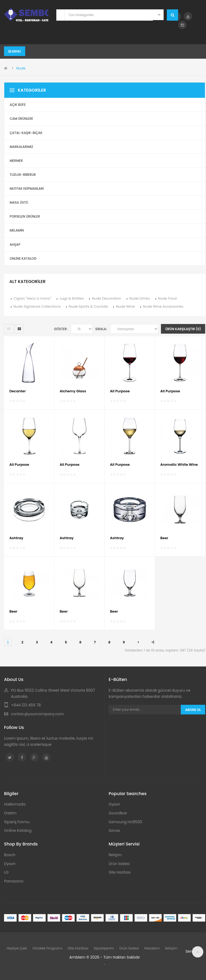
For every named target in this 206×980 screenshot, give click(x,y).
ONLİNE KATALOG (23, 258)
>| (153, 642)
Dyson (114, 804)
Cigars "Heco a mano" (32, 298)
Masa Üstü (19, 202)
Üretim (10, 813)
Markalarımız (21, 147)
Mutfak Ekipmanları (27, 189)
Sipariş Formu (17, 822)
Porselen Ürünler (25, 216)
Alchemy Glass (73, 391)
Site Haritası (120, 872)
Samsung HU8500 (125, 822)
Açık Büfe (18, 105)
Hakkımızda (15, 804)
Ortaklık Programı (47, 948)
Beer (164, 538)
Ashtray (16, 538)
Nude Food (167, 298)
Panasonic (14, 881)
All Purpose (120, 391)
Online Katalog (18, 830)
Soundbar (118, 813)
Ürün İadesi (119, 864)
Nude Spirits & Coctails (88, 306)
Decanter (18, 391)
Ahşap (15, 245)
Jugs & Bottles (71, 298)
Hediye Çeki (17, 948)
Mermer (16, 161)
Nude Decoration (106, 298)
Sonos (114, 830)
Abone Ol (193, 710)
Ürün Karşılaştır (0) (183, 329)
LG (6, 872)
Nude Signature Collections (37, 306)
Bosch (10, 855)
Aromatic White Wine (179, 465)
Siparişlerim (104, 948)
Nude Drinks (140, 298)
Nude (21, 68)
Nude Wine (125, 306)
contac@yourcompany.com (37, 714)
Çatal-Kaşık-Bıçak (26, 133)
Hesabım (152, 948)
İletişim (115, 855)
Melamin (17, 230)
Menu (15, 51)
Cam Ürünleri (21, 119)
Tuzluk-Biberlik (23, 175)
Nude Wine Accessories (163, 306)
